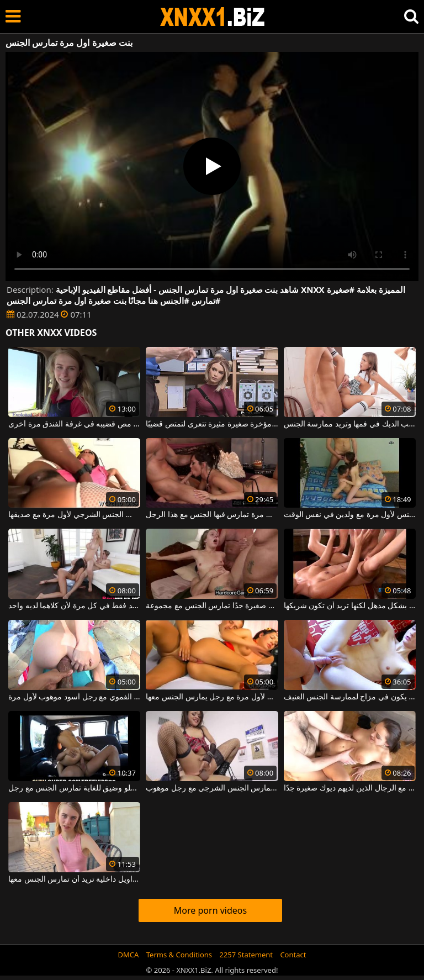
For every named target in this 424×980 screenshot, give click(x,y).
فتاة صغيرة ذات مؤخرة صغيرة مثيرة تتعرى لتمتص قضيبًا (212, 424)
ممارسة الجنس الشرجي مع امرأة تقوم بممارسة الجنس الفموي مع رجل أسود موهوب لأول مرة (74, 697)
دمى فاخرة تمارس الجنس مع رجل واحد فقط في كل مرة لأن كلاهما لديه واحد (74, 606)
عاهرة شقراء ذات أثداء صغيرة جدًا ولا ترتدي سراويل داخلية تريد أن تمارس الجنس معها (74, 879)
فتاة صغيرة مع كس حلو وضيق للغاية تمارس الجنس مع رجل (74, 788)
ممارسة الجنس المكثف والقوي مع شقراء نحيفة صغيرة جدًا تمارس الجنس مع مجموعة (212, 606)
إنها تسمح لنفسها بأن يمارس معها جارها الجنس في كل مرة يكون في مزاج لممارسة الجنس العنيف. (350, 697)
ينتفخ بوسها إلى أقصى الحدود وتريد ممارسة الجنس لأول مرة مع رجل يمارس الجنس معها (212, 697)
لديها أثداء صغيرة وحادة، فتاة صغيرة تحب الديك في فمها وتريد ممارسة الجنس (350, 424)
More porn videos (210, 910)
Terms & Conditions (179, 955)
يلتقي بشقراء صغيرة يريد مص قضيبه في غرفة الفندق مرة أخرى (74, 424)
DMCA (129, 955)
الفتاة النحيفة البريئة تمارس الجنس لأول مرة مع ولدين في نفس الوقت (350, 515)
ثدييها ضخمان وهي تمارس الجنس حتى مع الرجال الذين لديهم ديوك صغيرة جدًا (350, 788)
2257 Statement (246, 955)
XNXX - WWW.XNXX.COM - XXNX (213, 17)
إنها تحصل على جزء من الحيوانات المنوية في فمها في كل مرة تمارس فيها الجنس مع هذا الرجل (212, 515)
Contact (293, 955)
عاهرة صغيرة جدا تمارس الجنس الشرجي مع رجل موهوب (212, 788)
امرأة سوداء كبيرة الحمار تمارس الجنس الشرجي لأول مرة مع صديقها (74, 515)
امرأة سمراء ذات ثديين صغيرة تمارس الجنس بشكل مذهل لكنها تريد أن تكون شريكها (350, 606)
